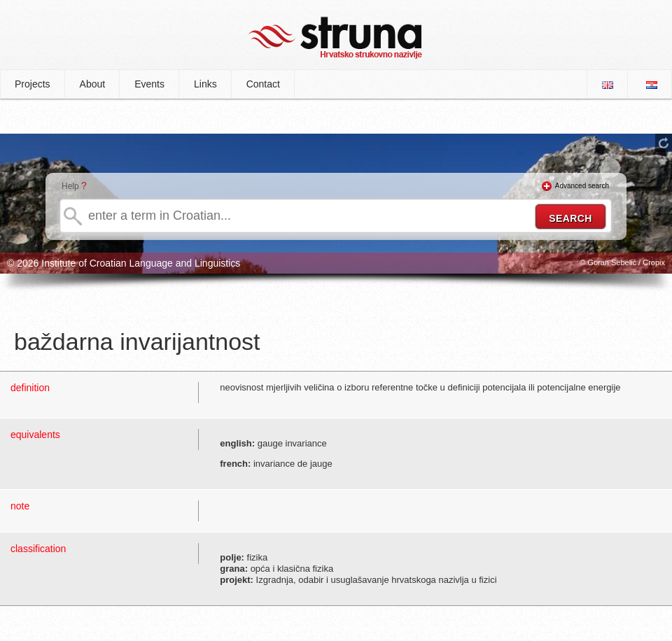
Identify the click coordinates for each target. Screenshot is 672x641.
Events (149, 84)
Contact (263, 84)
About (93, 84)
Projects (33, 84)
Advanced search (582, 186)
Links (205, 84)
